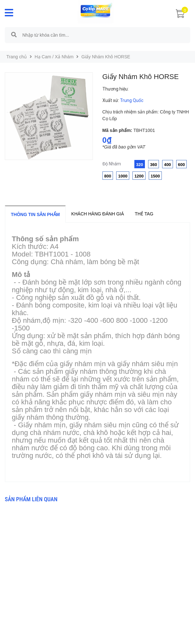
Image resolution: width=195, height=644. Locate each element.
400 (168, 165)
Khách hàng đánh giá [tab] (97, 214)
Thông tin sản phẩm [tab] (35, 214)
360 (154, 165)
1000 (123, 176)
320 (140, 165)
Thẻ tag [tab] (144, 214)
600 (182, 165)
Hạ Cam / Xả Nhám (54, 57)
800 (108, 176)
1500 (155, 176)
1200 (139, 176)
